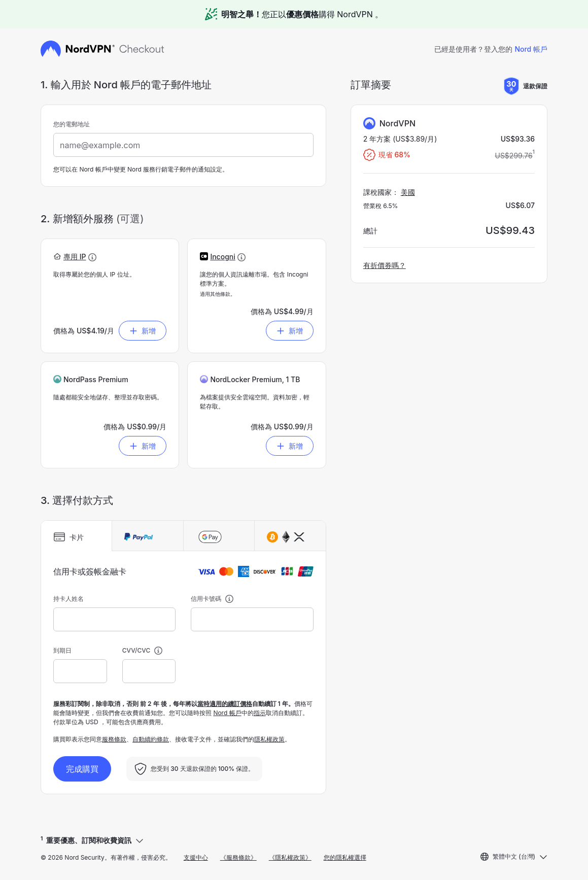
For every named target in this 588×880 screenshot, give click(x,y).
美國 (408, 192)
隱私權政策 (269, 739)
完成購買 (82, 769)
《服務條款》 (238, 857)
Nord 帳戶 (531, 49)
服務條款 (114, 739)
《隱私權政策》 (290, 857)
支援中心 (196, 857)
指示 (260, 713)
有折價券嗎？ (385, 265)
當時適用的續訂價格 (225, 704)
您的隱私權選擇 (345, 857)
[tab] (76, 536)
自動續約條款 (151, 739)
